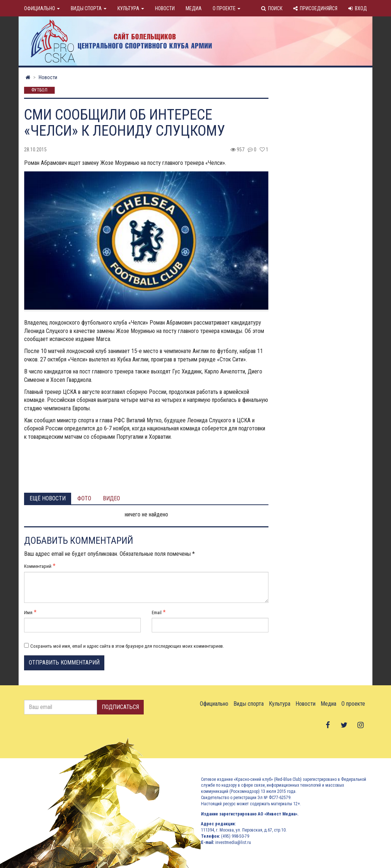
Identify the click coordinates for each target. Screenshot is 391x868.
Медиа (194, 8)
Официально (42, 8)
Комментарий (38, 566)
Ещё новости (48, 498)
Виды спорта (89, 8)
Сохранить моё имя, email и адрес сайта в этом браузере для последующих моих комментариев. (127, 646)
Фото (84, 498)
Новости (165, 8)
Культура (131, 8)
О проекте (227, 8)
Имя (28, 613)
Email (157, 613)
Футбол (39, 90)
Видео (111, 498)
